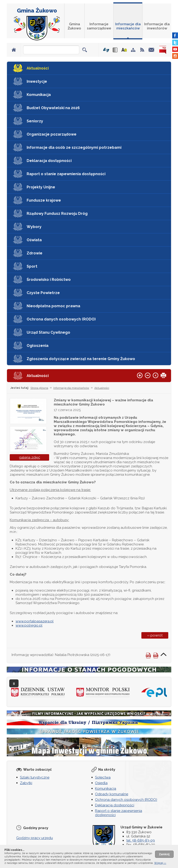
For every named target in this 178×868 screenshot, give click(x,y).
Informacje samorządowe (99, 26)
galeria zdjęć (30, 457)
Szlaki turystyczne (35, 777)
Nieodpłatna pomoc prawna (53, 306)
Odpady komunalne (112, 794)
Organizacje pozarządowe (52, 134)
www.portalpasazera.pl (35, 621)
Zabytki (26, 783)
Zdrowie (35, 253)
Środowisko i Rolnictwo (49, 280)
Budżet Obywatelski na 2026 (53, 108)
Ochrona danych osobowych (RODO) (61, 319)
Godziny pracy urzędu (35, 838)
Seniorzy (35, 121)
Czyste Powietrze (43, 293)
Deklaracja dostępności (49, 161)
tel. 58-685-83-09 (141, 840)
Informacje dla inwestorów (157, 26)
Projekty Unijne (41, 187)
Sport (32, 266)
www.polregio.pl (29, 625)
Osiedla (101, 783)
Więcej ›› (160, 863)
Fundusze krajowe (44, 200)
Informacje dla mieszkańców (128, 26)
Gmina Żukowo (37, 11)
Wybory (34, 227)
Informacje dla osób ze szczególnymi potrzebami (74, 147)
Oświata (34, 240)
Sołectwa (103, 777)
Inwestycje (37, 81)
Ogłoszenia (38, 346)
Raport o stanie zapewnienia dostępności (66, 174)
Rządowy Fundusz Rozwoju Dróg (57, 214)
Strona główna (39, 388)
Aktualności (38, 68)
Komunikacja (39, 95)
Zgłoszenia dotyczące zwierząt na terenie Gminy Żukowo (81, 359)
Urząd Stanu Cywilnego (48, 332)
